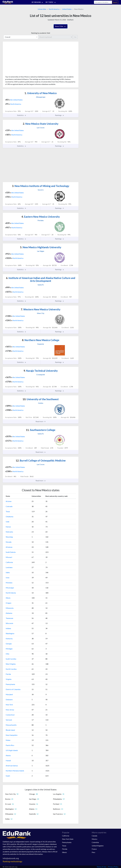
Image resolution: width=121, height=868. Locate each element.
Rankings (60, 115)
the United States (16, 100)
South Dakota (11, 552)
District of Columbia (13, 689)
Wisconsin (9, 623)
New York (9, 705)
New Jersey (10, 710)
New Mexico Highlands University (41, 247)
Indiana (8, 628)
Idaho (8, 572)
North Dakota (11, 593)
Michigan (9, 649)
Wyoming (9, 537)
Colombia (95, 842)
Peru (93, 852)
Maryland (9, 694)
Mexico (94, 839)
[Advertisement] (21, 59)
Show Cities (61, 26)
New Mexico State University (41, 124)
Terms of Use (101, 867)
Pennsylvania (10, 684)
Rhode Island (10, 730)
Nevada (9, 542)
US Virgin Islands (12, 750)
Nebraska (9, 532)
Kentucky (9, 639)
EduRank (70, 20)
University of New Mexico (41, 93)
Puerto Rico (10, 745)
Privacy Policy (113, 867)
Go (75, 37)
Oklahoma (9, 517)
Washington (10, 633)
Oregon (8, 603)
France (94, 849)
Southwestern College (41, 430)
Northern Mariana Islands (15, 771)
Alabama (9, 613)
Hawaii (8, 760)
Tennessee (9, 618)
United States (67, 9)
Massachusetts (11, 725)
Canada (94, 836)
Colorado (9, 506)
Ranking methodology (12, 861)
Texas (8, 511)
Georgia (9, 644)
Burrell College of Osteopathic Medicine (41, 461)
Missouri (9, 557)
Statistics (22, 115)
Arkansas (9, 547)
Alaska (8, 755)
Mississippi (10, 588)
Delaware (9, 699)
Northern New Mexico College (41, 340)
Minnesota (10, 608)
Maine (8, 740)
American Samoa (12, 766)
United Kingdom (98, 846)
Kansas (8, 527)
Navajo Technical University (41, 371)
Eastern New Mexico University (41, 217)
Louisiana (9, 567)
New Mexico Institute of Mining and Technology (41, 186)
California (9, 562)
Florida (8, 674)
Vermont (9, 720)
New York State (68, 839)
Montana (9, 583)
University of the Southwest (41, 399)
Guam (8, 776)
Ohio (7, 654)
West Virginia (11, 664)
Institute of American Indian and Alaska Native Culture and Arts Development (41, 279)
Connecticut (10, 715)
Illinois (8, 598)
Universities (42, 9)
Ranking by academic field (41, 33)
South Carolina (11, 659)
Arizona (9, 501)
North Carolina (11, 669)
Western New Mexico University (41, 309)
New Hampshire (12, 735)
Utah (7, 522)
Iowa (7, 578)
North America (54, 9)
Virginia (9, 679)
